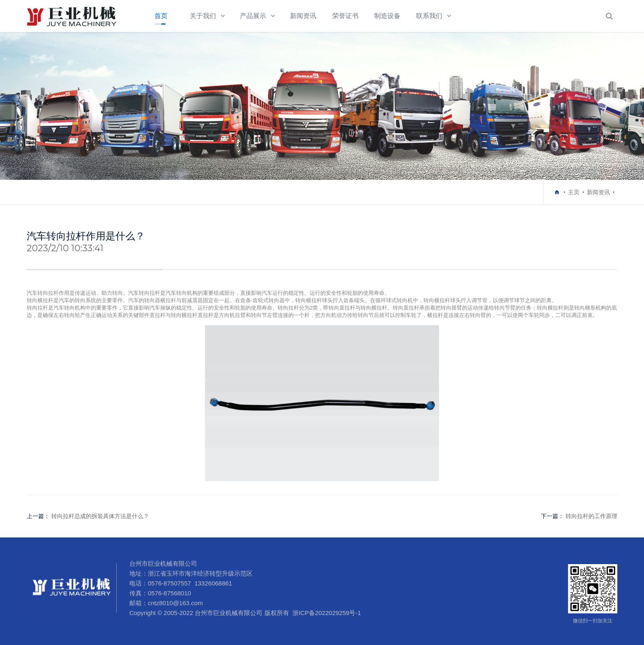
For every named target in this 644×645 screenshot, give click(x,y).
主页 (574, 192)
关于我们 (203, 16)
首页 (161, 16)
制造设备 (387, 16)
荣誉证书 (345, 16)
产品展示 (253, 16)
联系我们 (429, 16)
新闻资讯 (303, 16)
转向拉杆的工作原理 (591, 516)
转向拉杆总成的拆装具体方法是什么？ (100, 516)
